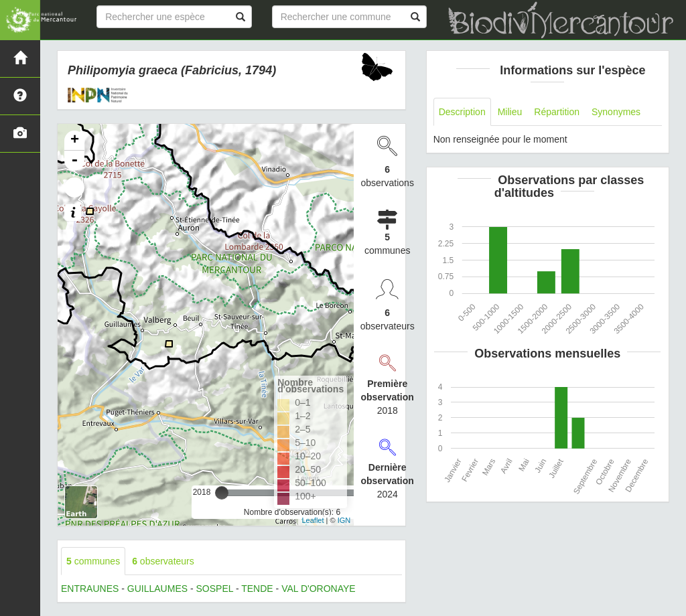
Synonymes (616, 112)
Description (462, 112)
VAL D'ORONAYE (319, 589)
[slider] (222, 493)
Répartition (557, 112)
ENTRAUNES (90, 589)
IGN (344, 520)
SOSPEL (215, 589)
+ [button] (75, 141)
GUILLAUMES (157, 589)
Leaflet (313, 520)
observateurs (163, 561)
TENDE (257, 589)
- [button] (74, 161)
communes (93, 561)
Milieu (510, 112)
